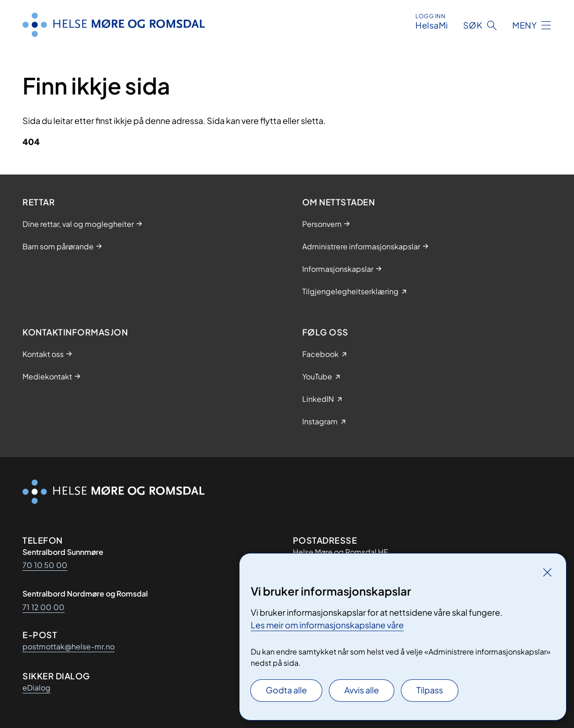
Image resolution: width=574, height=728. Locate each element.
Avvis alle (362, 690)
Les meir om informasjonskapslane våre (327, 625)
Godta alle (286, 690)
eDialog (36, 688)
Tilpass (430, 690)
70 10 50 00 (45, 565)
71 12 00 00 (44, 607)
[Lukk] (547, 572)
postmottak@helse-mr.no (69, 646)
